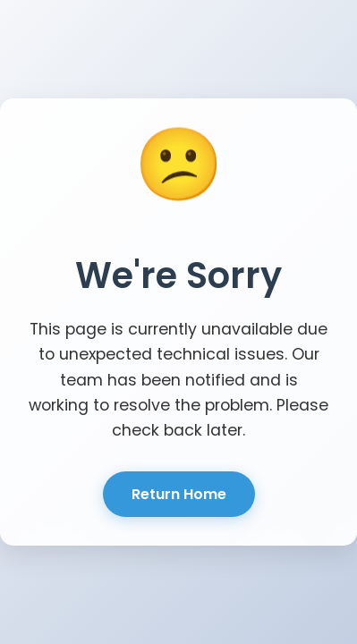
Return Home (179, 494)
